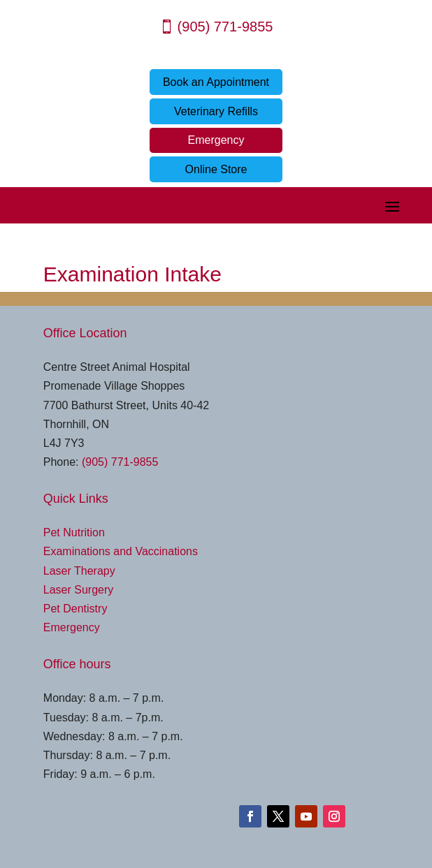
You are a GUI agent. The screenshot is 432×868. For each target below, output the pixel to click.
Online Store (216, 169)
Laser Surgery (79, 590)
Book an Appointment (216, 82)
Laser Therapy (79, 571)
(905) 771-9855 (225, 27)
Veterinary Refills (216, 111)
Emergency (216, 140)
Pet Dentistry (75, 609)
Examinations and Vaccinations (121, 551)
